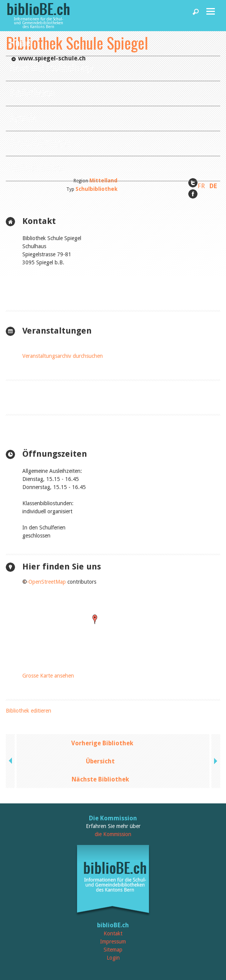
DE (213, 186)
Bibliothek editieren (28, 711)
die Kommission (113, 834)
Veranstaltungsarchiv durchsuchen (63, 356)
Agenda (23, 117)
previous (11, 761)
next (215, 761)
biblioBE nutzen (38, 167)
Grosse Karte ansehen (48, 676)
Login (113, 958)
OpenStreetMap (47, 582)
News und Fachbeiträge (52, 67)
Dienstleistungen (40, 142)
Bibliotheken (32, 92)
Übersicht (100, 761)
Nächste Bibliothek (100, 779)
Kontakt (113, 933)
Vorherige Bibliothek (102, 743)
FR (201, 186)
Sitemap (113, 950)
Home (20, 42)
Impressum (113, 942)
